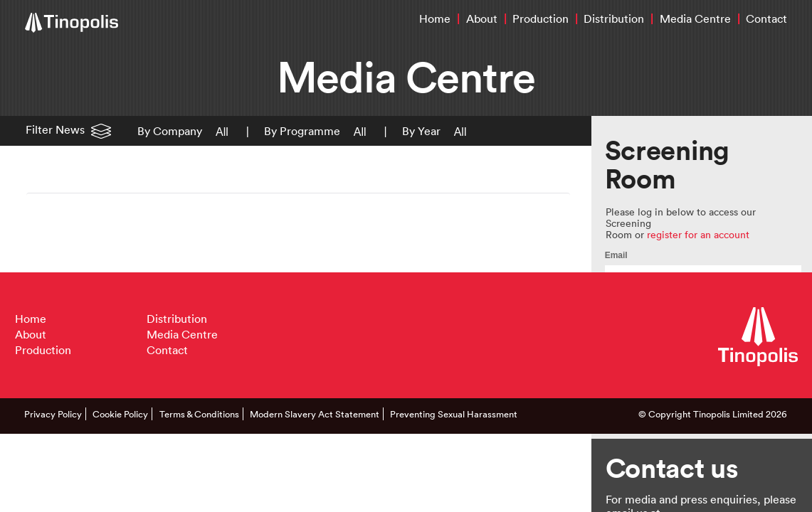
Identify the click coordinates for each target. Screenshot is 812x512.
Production (541, 18)
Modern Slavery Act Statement (315, 414)
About (482, 18)
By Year (421, 131)
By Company (170, 131)
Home (435, 18)
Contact (766, 18)
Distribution (614, 18)
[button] (219, 131)
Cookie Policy (120, 414)
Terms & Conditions (199, 414)
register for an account (698, 234)
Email (616, 255)
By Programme (302, 131)
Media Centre (695, 18)
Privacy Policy (53, 414)
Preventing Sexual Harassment (454, 414)
